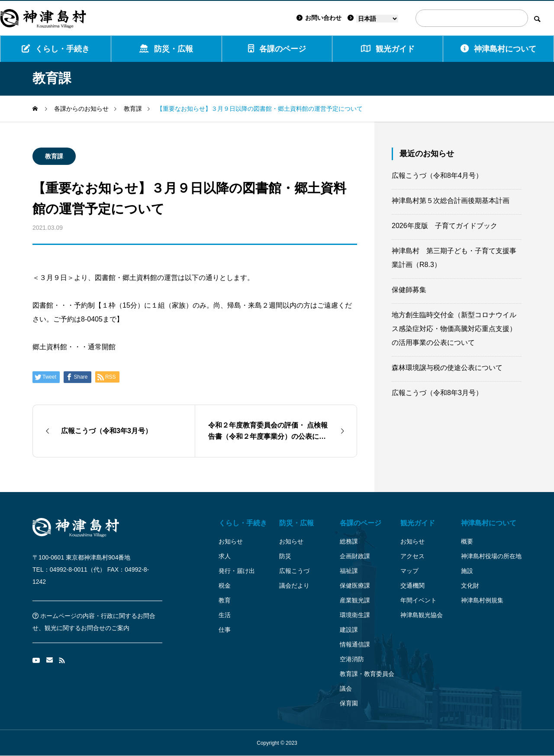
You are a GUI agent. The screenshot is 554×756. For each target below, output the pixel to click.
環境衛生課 (355, 615)
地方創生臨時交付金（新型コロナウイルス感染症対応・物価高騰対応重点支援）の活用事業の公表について (454, 329)
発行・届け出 (237, 571)
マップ (409, 571)
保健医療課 (355, 585)
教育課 (54, 156)
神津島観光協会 (422, 615)
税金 (225, 585)
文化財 (470, 585)
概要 (467, 541)
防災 (285, 556)
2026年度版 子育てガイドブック (444, 226)
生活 (225, 615)
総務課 (349, 541)
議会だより (294, 585)
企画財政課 (355, 556)
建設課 (349, 630)
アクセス (412, 556)
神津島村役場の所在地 (491, 556)
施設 (467, 571)
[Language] (377, 19)
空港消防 (352, 659)
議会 (346, 688)
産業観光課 (355, 600)
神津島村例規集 (482, 600)
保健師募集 (409, 290)
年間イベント (419, 600)
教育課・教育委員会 (367, 674)
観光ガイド (418, 523)
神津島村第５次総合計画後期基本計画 (451, 201)
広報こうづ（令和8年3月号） (437, 393)
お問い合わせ (319, 18)
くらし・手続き (56, 49)
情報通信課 (355, 644)
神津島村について (498, 49)
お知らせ (231, 541)
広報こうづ (294, 571)
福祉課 (349, 571)
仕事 (225, 630)
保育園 (349, 703)
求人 (225, 556)
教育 (225, 600)
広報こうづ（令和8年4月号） (437, 175)
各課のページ (277, 49)
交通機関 (412, 585)
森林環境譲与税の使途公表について (447, 368)
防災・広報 (166, 49)
